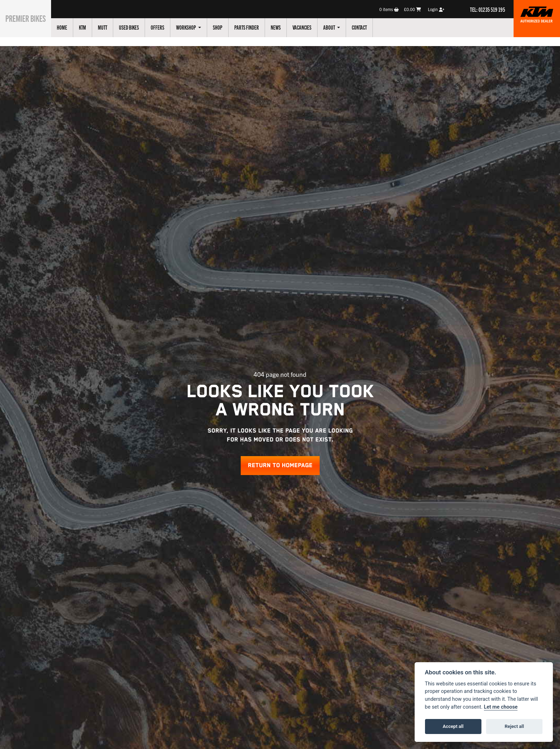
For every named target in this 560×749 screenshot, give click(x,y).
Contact (367, 27)
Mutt (110, 27)
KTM (90, 27)
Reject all (514, 726)
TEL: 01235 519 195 (487, 9)
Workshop (194, 27)
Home (70, 27)
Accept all (453, 726)
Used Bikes (137, 27)
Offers (165, 27)
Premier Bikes (29, 18)
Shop (226, 27)
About (337, 27)
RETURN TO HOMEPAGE (280, 466)
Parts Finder (254, 27)
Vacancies (310, 27)
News (284, 27)
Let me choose (501, 707)
